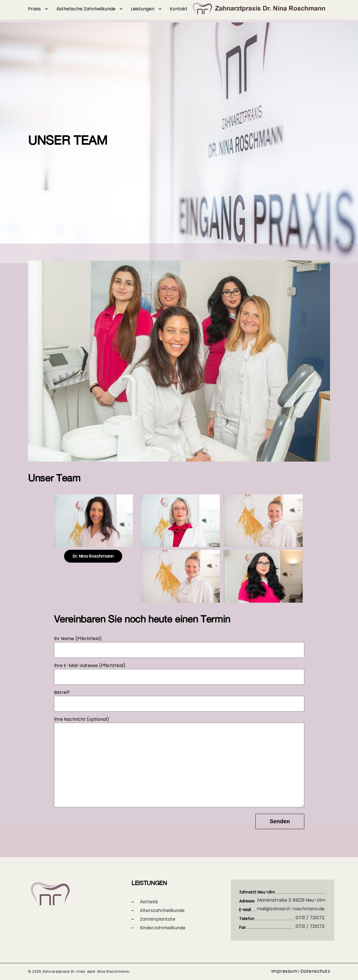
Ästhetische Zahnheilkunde (86, 9)
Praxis (34, 9)
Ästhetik (149, 902)
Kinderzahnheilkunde (163, 928)
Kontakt (179, 9)
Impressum (284, 971)
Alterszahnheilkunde (162, 910)
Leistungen (143, 9)
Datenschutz (315, 971)
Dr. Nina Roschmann (93, 556)
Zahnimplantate (158, 919)
